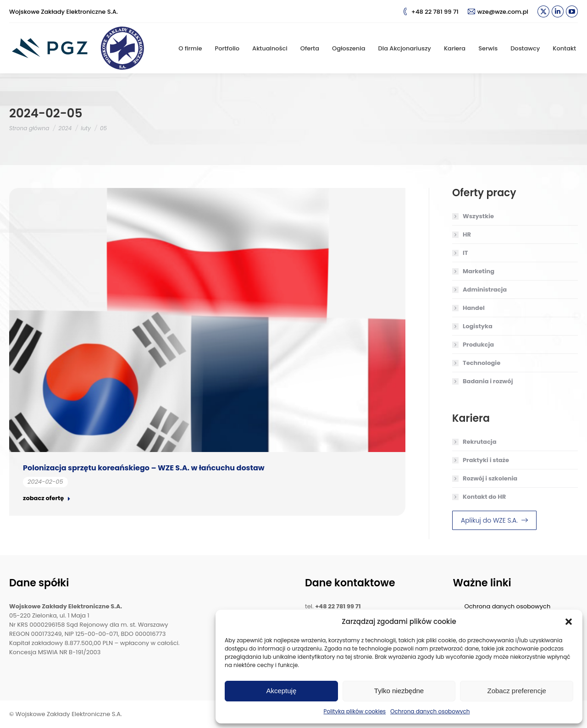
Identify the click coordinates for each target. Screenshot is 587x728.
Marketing (479, 271)
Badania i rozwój (488, 381)
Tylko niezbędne (399, 691)
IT (465, 253)
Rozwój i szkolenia (490, 478)
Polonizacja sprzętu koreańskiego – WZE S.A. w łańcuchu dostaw (144, 468)
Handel (474, 308)
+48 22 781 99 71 (430, 12)
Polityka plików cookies (355, 711)
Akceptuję (281, 691)
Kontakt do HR (484, 497)
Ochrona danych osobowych (430, 711)
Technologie (482, 363)
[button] (569, 622)
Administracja (485, 290)
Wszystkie (478, 216)
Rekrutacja (479, 442)
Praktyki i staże (486, 460)
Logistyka (478, 326)
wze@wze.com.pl (498, 12)
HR (467, 234)
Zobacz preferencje (516, 691)
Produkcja (478, 345)
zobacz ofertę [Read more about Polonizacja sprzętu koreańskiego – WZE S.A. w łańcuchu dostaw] (47, 498)
